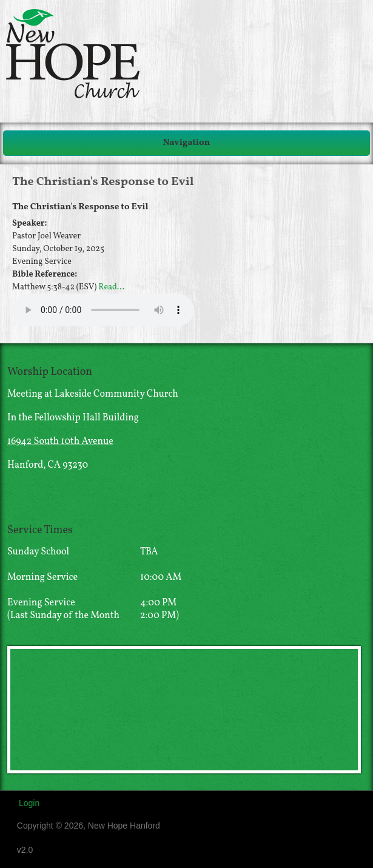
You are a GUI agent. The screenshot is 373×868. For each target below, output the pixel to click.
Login (29, 803)
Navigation (187, 143)
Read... (111, 287)
